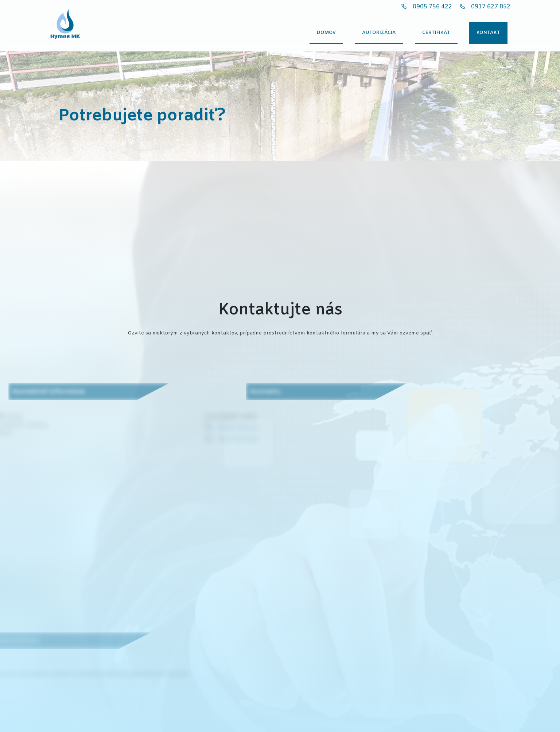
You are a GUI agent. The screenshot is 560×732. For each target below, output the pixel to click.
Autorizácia (379, 33)
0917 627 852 (491, 7)
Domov (326, 33)
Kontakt (488, 33)
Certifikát (436, 33)
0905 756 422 (432, 7)
